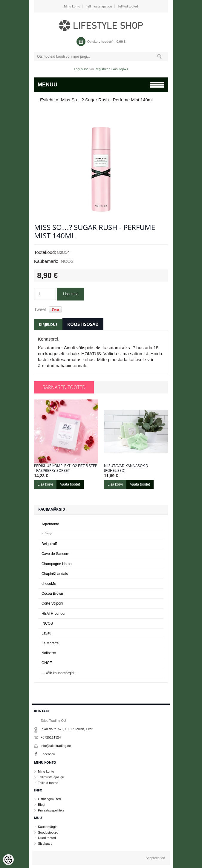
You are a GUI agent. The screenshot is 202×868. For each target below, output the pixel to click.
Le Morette (50, 643)
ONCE (47, 663)
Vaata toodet (70, 484)
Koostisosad (83, 324)
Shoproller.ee (155, 858)
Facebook (48, 754)
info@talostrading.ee (56, 746)
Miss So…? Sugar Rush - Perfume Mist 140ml (107, 100)
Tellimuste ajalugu (99, 6)
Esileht (47, 100)
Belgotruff (49, 544)
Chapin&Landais (55, 574)
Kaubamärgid (48, 827)
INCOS (67, 261)
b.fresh (47, 534)
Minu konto (72, 6)
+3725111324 (51, 737)
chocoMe (49, 584)
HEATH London (54, 614)
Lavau (46, 633)
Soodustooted (48, 832)
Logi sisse (81, 69)
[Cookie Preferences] (8, 860)
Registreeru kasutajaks (111, 69)
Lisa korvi (71, 294)
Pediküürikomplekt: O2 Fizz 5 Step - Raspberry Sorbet (66, 468)
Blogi (42, 805)
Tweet (40, 309)
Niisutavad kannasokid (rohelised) (126, 468)
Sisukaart (45, 843)
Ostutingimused (49, 799)
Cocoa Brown (52, 594)
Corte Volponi (52, 603)
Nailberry (49, 653)
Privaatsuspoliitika (51, 810)
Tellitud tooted (128, 6)
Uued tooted (47, 838)
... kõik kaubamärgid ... (60, 673)
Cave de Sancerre (56, 554)
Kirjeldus (48, 325)
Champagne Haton (57, 564)
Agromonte (50, 524)
